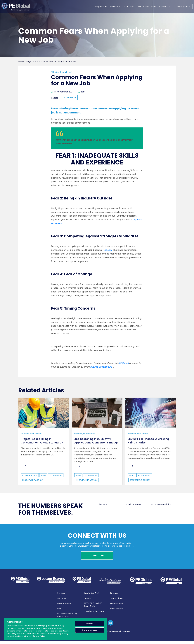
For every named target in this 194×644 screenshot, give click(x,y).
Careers (88, 601)
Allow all (90, 623)
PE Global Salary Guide (94, 614)
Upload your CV (183, 7)
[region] (56, 629)
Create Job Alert (91, 596)
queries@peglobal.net (102, 367)
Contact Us (165, 7)
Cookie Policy (116, 612)
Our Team (129, 7)
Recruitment (66, 72)
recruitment (70, 98)
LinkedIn (108, 250)
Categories (99, 7)
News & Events (64, 607)
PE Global (124, 363)
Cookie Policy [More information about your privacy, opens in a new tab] (39, 636)
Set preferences (90, 630)
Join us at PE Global (147, 7)
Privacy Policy (117, 607)
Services (114, 7)
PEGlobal (55, 72)
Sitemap (114, 596)
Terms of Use (117, 601)
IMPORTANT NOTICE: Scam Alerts (93, 608)
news (43, 479)
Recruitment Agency (33, 484)
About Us (62, 601)
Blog (59, 612)
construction (30, 479)
